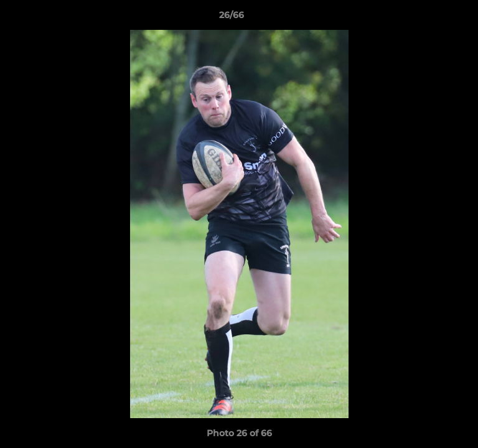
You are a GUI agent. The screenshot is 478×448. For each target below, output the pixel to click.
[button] (433, 18)
